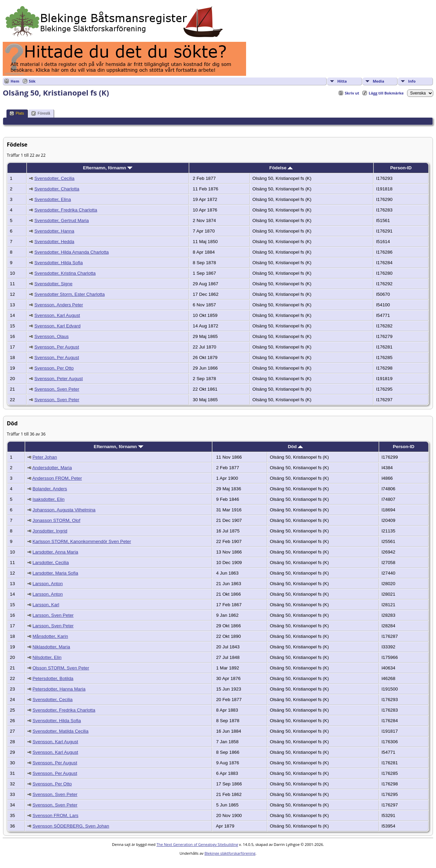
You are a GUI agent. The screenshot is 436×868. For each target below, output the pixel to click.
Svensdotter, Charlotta (57, 189)
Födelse (281, 168)
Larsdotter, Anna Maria (55, 552)
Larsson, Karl (46, 605)
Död (296, 447)
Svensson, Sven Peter (57, 389)
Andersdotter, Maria (52, 468)
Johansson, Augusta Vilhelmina (64, 510)
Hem (15, 81)
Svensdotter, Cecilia (54, 178)
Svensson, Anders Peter (59, 305)
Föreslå (41, 113)
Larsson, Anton (47, 584)
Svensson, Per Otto (54, 368)
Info (412, 81)
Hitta (342, 81)
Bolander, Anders (50, 489)
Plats (17, 113)
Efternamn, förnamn (108, 168)
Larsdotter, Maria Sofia (55, 573)
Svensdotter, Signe (53, 284)
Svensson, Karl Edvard (58, 326)
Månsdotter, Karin (50, 636)
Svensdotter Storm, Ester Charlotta (70, 294)
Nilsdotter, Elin (47, 657)
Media (378, 81)
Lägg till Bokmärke (386, 93)
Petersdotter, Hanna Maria (59, 689)
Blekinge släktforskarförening (230, 853)
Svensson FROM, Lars (55, 815)
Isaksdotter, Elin (48, 499)
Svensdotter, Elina (53, 199)
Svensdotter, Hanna (54, 231)
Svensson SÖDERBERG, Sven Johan (71, 826)
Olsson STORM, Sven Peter (61, 668)
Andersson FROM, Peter (57, 478)
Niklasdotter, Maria (51, 647)
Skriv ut (352, 93)
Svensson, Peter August (59, 379)
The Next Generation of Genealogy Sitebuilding (197, 844)
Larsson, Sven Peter (53, 615)
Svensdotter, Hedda (54, 242)
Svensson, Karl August (57, 315)
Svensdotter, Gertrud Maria (62, 220)
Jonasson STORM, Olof (56, 520)
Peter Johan (45, 457)
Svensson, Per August (57, 347)
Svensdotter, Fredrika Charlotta (66, 210)
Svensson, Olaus (52, 336)
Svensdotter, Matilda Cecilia (60, 731)
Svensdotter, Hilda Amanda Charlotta (72, 252)
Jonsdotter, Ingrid (50, 531)
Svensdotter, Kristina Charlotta (65, 273)
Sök (32, 81)
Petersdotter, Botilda (53, 678)
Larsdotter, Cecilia (51, 563)
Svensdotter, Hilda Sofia (59, 263)
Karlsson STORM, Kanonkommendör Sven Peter (82, 541)
